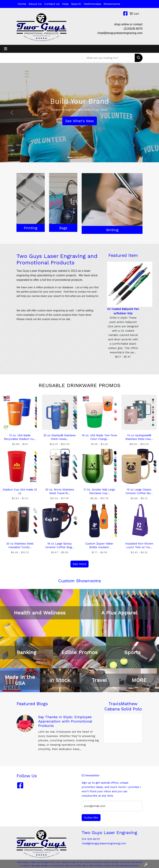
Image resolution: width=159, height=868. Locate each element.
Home (22, 4)
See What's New (80, 121)
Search (76, 4)
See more (79, 564)
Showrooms (112, 4)
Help (65, 4)
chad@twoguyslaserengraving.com (120, 33)
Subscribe (91, 817)
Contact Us (52, 4)
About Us (35, 4)
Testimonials (92, 4)
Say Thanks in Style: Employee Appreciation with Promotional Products (65, 721)
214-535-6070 (91, 839)
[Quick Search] (108, 58)
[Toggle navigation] (6, 49)
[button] (12, 113)
